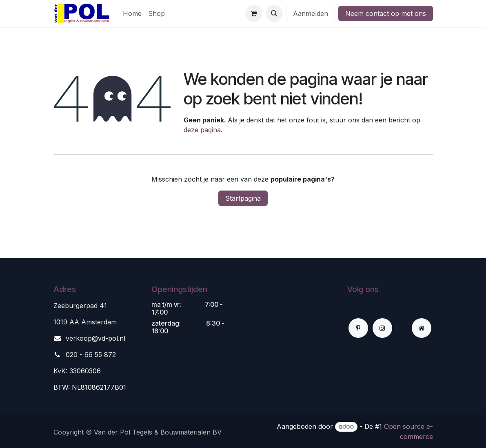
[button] (274, 13)
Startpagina (243, 198)
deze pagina (202, 130)
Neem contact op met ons (386, 13)
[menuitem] (132, 13)
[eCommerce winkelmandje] (254, 13)
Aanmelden (311, 13)
